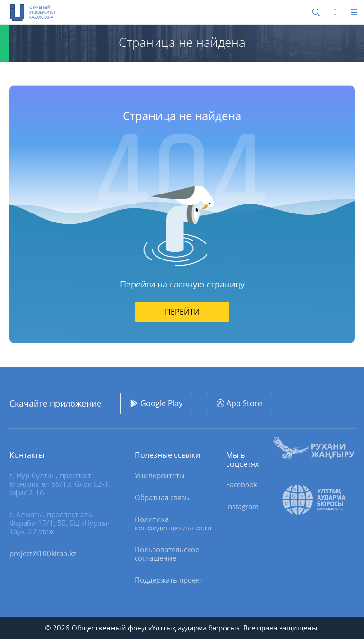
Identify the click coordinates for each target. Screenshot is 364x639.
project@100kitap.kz (43, 553)
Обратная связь (162, 497)
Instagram (242, 506)
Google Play (161, 403)
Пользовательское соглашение (167, 554)
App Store (244, 403)
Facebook (242, 484)
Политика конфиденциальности (173, 523)
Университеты (160, 475)
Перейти (182, 312)
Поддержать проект (169, 580)
